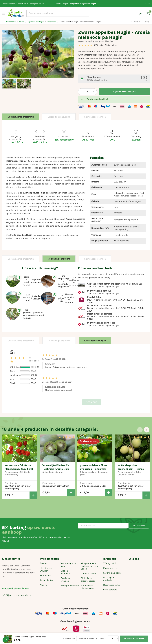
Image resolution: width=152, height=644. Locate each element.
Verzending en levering (59, 117)
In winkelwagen (124, 92)
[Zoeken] (58, 13)
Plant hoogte (69, 639)
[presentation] (140, 430)
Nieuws (44, 585)
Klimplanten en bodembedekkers (89, 565)
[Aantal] (87, 92)
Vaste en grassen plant (69, 565)
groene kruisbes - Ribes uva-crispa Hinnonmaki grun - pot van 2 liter (94, 469)
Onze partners (110, 590)
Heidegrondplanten (70, 586)
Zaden (84, 569)
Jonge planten (47, 580)
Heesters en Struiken (46, 570)
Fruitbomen (46, 576)
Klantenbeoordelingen (95, 117)
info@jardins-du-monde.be (17, 595)
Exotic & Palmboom (66, 572)
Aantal (103, 639)
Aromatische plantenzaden (87, 587)
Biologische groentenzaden (88, 580)
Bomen (43, 563)
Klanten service (111, 568)
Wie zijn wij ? (110, 563)
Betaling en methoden (109, 579)
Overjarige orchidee (66, 580)
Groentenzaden (88, 574)
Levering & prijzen (112, 573)
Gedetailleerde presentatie (21, 117)
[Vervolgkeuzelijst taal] (147, 4)
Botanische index (112, 585)
